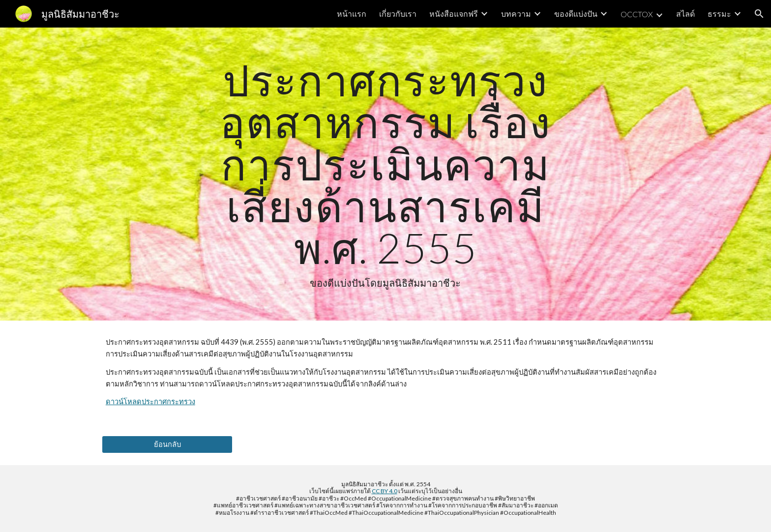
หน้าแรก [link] (352, 14)
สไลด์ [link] (685, 14)
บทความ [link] (516, 14)
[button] (759, 14)
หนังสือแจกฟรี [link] (454, 14)
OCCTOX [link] (637, 14)
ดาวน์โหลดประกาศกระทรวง (150, 401)
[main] (385, 174)
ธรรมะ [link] (719, 14)
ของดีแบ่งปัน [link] (576, 14)
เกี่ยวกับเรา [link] (398, 14)
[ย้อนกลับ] (167, 444)
